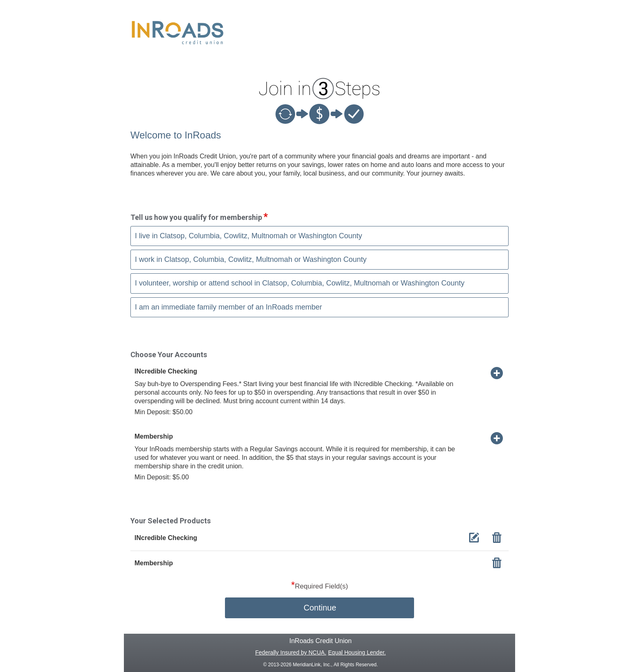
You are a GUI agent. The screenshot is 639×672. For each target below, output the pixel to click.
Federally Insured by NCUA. (291, 652)
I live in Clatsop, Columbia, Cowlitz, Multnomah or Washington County (249, 236)
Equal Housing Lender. (357, 652)
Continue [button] (320, 608)
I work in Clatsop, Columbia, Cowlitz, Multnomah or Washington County (251, 259)
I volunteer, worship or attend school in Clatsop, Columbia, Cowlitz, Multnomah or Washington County (300, 283)
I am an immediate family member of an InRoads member (228, 307)
